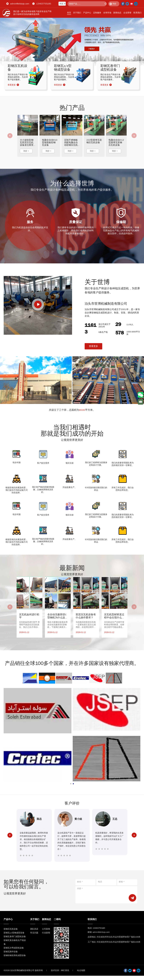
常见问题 (34, 933)
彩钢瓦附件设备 (11, 952)
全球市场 (107, 13)
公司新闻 (46, 929)
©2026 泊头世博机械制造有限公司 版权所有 (23, 970)
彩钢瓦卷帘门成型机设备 (15, 936)
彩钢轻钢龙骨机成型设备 (15, 955)
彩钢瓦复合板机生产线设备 (15, 942)
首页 (69, 13)
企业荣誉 (127, 13)
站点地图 (81, 970)
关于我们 (77, 13)
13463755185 (44, 4)
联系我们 (137, 13)
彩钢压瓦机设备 (11, 929)
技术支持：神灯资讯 (60, 970)
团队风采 (34, 929)
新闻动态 (117, 13)
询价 (113, 4)
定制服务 (97, 13)
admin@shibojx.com (20, 4)
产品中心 (87, 13)
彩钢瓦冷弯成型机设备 (14, 948)
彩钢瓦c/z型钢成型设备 (14, 933)
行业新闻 (46, 933)
